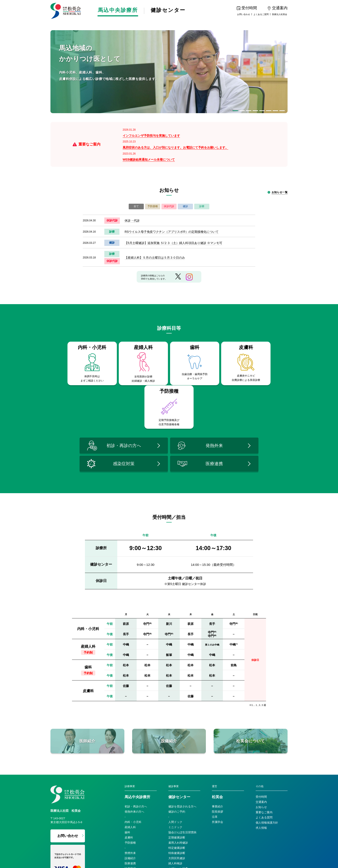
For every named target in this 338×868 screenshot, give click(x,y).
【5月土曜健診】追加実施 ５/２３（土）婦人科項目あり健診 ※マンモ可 (173, 226)
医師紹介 (130, 813)
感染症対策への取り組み (140, 818)
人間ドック (175, 761)
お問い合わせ (244, 14)
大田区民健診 (177, 797)
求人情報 (261, 767)
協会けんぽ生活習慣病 (182, 772)
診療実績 (130, 808)
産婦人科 (130, 766)
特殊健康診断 (177, 792)
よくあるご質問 (261, 14)
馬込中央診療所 (119, 10)
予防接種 (130, 782)
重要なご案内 (264, 751)
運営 (214, 726)
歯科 (127, 772)
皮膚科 (129, 777)
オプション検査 (178, 808)
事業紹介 (218, 746)
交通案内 (261, 741)
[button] (235, 111)
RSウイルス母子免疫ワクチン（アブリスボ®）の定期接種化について (172, 215)
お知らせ (261, 746)
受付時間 (261, 736)
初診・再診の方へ (136, 746)
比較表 (173, 818)
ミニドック (175, 766)
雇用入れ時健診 (178, 782)
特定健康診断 (177, 787)
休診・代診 (132, 203)
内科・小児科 (133, 761)
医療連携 (130, 803)
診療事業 (130, 726)
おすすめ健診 (177, 813)
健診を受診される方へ (182, 746)
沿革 (215, 756)
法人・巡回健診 (178, 828)
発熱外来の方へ (134, 751)
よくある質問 (264, 757)
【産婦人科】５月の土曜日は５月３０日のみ (155, 241)
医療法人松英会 (280, 14)
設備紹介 (130, 797)
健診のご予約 (177, 751)
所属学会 (218, 761)
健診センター (171, 10)
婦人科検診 (175, 803)
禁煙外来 (130, 792)
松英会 (217, 736)
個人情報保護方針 (267, 762)
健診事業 (174, 726)
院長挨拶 (218, 751)
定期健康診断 (177, 777)
